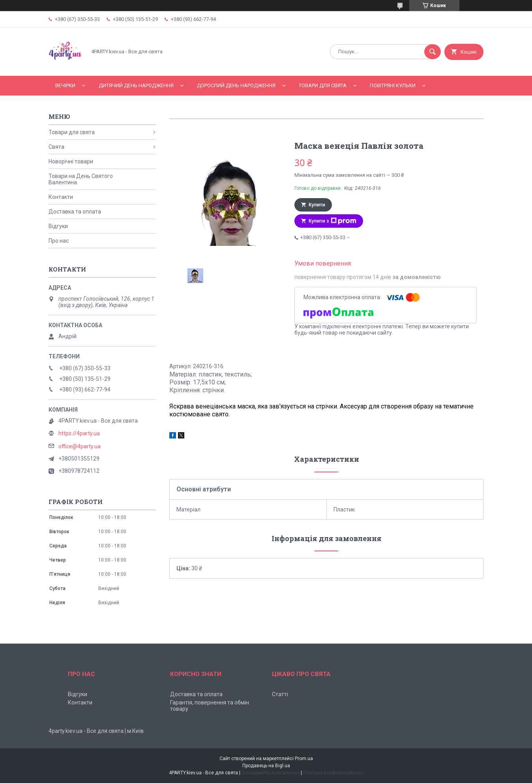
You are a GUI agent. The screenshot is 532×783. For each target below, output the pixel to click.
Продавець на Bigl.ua (266, 766)
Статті (280, 694)
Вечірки (65, 85)
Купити (317, 205)
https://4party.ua (79, 433)
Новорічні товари (71, 161)
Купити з (332, 221)
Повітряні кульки (393, 85)
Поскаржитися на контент (271, 773)
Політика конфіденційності (333, 773)
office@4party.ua (80, 446)
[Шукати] (433, 52)
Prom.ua (304, 759)
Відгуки (58, 226)
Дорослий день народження (236, 85)
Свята (56, 147)
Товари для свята (323, 85)
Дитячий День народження (136, 85)
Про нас (59, 241)
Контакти (61, 197)
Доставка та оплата (75, 212)
